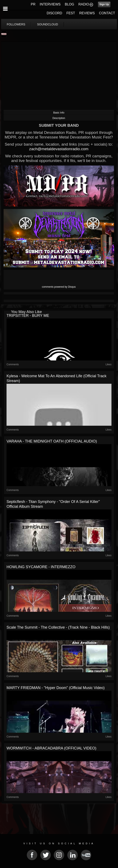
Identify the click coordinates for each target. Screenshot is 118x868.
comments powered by (59, 287)
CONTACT (107, 13)
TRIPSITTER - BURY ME (28, 316)
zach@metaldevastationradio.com (59, 149)
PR (33, 4)
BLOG (70, 4)
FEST (71, 13)
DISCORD (54, 13)
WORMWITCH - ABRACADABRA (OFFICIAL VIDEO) (51, 748)
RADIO (84, 4)
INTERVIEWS (50, 4)
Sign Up (104, 4)
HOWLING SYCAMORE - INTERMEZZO (41, 567)
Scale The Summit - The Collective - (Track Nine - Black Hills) (58, 627)
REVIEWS (87, 13)
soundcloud (48, 24)
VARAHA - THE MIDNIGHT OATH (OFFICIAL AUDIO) (52, 441)
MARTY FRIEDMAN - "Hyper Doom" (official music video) (56, 688)
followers (16, 24)
